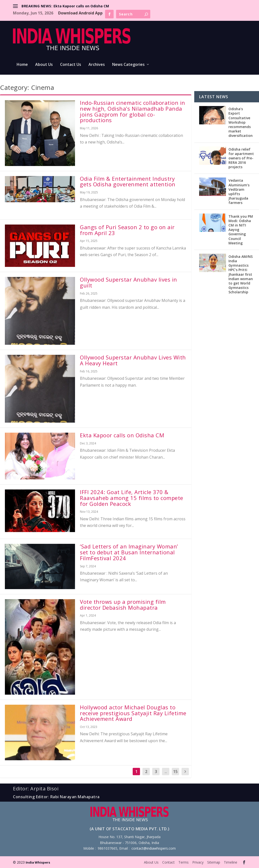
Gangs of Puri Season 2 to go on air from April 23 (127, 230)
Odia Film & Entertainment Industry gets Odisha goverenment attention (128, 181)
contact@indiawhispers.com (154, 848)
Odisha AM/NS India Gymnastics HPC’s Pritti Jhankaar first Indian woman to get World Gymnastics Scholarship (241, 274)
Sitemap (214, 862)
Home (22, 65)
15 (175, 772)
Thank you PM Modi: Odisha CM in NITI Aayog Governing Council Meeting (241, 230)
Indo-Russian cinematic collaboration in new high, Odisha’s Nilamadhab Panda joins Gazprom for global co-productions (133, 111)
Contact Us (71, 65)
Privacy (198, 862)
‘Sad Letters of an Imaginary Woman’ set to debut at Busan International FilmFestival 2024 (129, 552)
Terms (183, 862)
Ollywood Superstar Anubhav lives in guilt (129, 282)
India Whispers (38, 862)
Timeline (231, 862)
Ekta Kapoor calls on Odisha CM (81, 6)
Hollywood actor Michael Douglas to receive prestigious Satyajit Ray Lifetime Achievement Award (133, 713)
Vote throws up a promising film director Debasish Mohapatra (123, 605)
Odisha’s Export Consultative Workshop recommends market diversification (241, 122)
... (166, 772)
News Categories (128, 65)
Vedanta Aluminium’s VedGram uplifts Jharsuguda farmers (239, 191)
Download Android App (80, 13)
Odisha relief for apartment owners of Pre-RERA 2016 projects (241, 158)
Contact (168, 862)
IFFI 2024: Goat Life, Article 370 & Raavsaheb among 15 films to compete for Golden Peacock (132, 498)
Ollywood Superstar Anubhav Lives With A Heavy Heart (133, 360)
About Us (44, 65)
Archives (97, 65)
